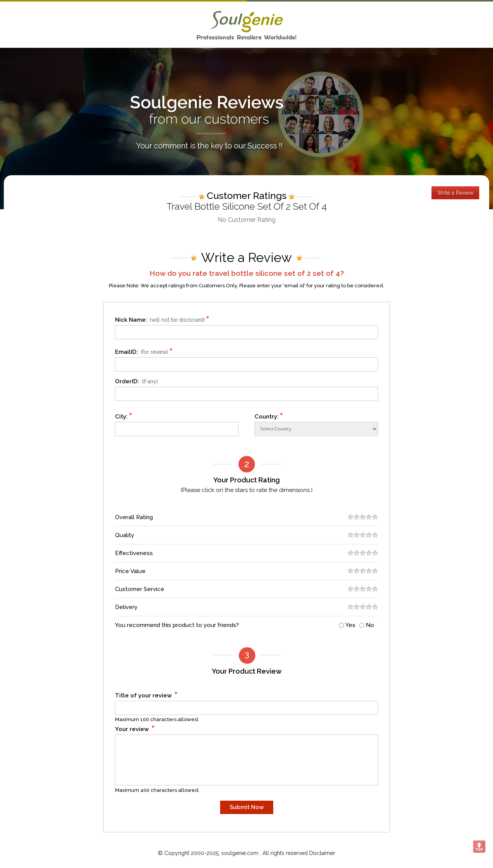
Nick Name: (163, 318)
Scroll (479, 847)
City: (124, 415)
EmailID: (145, 351)
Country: (269, 415)
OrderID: (136, 381)
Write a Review (455, 193)
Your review (135, 728)
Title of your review (147, 694)
